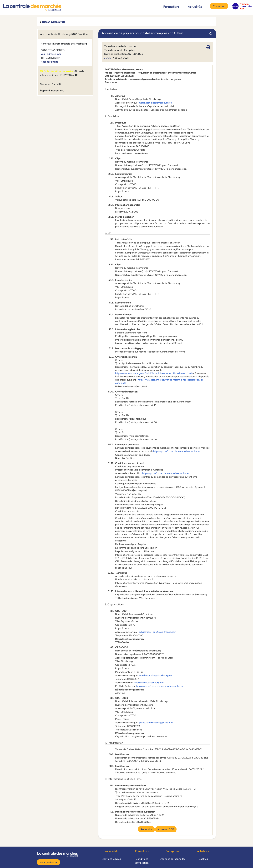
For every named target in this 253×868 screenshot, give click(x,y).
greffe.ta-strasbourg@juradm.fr (156, 722)
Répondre (146, 829)
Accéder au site (50, 62)
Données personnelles (173, 859)
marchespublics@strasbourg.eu (155, 103)
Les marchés (111, 851)
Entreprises (172, 851)
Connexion (219, 6)
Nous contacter (48, 862)
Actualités (195, 7)
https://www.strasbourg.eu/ (149, 682)
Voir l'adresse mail (51, 54)
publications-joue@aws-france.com (157, 632)
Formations (171, 7)
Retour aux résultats (54, 22)
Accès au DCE (166, 829)
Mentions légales (111, 859)
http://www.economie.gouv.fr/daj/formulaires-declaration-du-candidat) (154, 373)
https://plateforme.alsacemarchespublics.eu (177, 451)
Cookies (203, 859)
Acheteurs (203, 851)
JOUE (108, 58)
